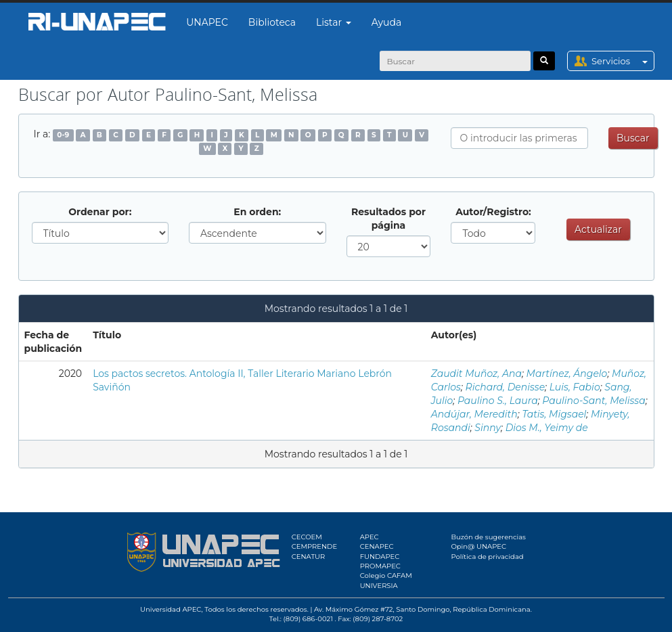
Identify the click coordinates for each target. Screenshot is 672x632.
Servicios (622, 61)
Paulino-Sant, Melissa (593, 401)
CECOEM (307, 537)
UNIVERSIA (379, 586)
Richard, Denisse (506, 387)
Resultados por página (388, 219)
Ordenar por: (100, 212)
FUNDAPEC (380, 557)
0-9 (63, 135)
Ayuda (386, 22)
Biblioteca (272, 22)
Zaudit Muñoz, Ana (476, 374)
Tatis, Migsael (554, 414)
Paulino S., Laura (498, 401)
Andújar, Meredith (474, 414)
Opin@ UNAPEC (478, 546)
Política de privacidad (487, 557)
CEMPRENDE (314, 546)
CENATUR (308, 557)
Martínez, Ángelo (567, 374)
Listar (334, 22)
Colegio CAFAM (386, 575)
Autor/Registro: (493, 212)
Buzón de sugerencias (488, 537)
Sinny (488, 428)
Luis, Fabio (575, 387)
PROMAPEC (380, 566)
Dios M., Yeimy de (547, 428)
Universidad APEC (171, 609)
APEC (369, 537)
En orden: (257, 212)
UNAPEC (207, 22)
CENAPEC (377, 546)
